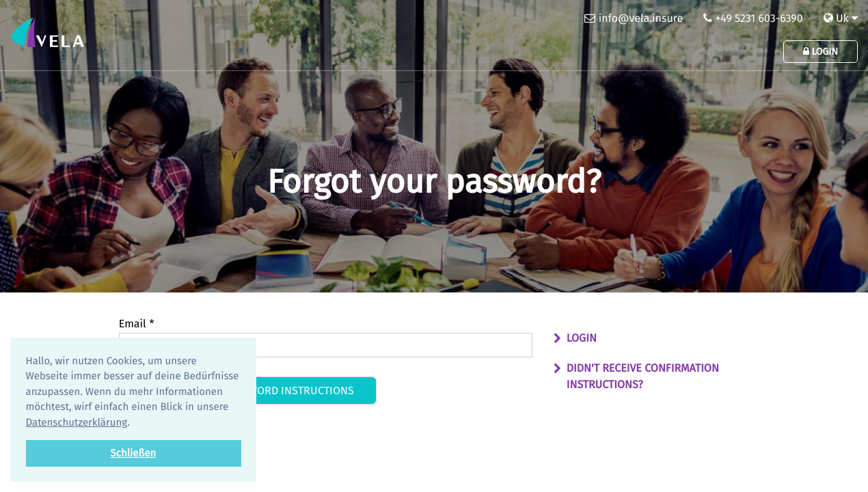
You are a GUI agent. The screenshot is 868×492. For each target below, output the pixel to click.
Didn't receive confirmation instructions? (643, 377)
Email (137, 324)
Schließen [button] (134, 453)
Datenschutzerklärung (77, 422)
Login (820, 52)
